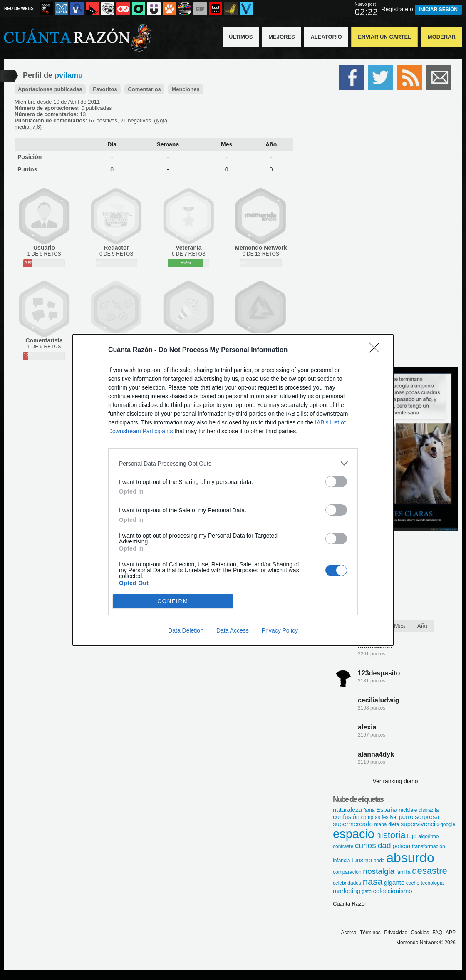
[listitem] (233, 463)
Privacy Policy (280, 630)
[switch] (336, 482)
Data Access (233, 630)
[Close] (377, 350)
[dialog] (233, 490)
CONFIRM (173, 602)
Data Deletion (186, 630)
